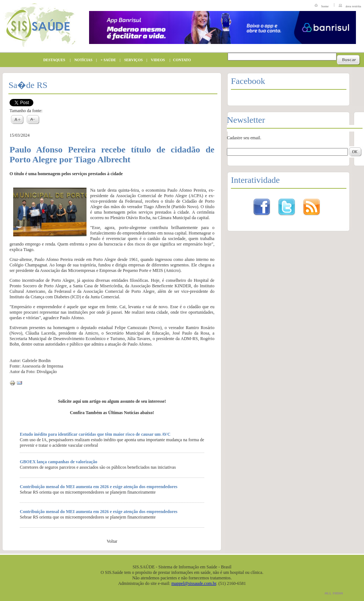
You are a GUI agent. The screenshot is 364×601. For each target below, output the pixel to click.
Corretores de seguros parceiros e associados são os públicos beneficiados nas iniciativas (98, 467)
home (325, 6)
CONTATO (180, 60)
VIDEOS (156, 60)
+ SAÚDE (106, 60)
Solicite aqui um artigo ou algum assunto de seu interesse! (112, 401)
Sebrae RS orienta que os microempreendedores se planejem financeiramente (88, 492)
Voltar (112, 541)
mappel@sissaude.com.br (194, 583)
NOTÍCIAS (82, 60)
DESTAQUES (52, 60)
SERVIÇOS (132, 60)
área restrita (353, 6)
